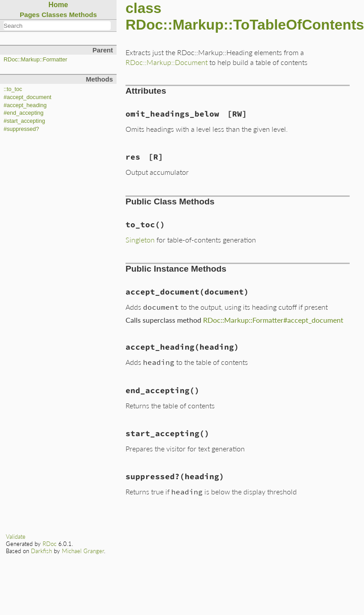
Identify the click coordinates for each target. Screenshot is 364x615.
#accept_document (27, 97)
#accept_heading (25, 105)
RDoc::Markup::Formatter (35, 60)
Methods (83, 15)
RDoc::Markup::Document (167, 62)
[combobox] (57, 26)
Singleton (140, 240)
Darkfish (41, 551)
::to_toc (13, 89)
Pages (30, 15)
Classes (54, 15)
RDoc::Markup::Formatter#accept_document (273, 320)
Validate (16, 537)
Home (58, 5)
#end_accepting (24, 113)
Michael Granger (83, 551)
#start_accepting (24, 121)
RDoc (50, 544)
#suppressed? (21, 129)
